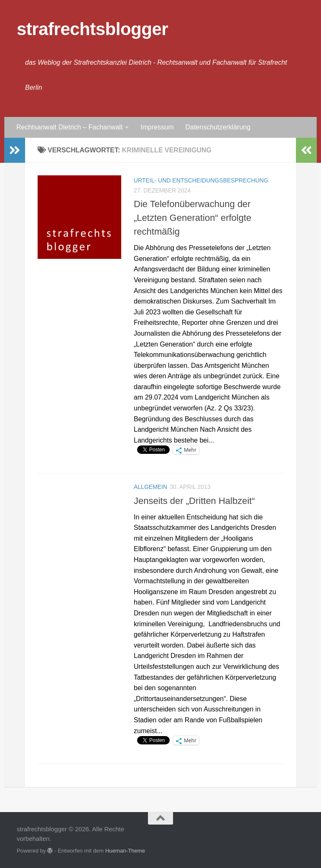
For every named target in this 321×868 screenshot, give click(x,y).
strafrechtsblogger (92, 29)
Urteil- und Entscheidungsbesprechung (201, 180)
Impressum (157, 127)
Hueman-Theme (125, 851)
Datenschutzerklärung (218, 127)
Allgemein (150, 487)
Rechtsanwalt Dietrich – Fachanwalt (69, 127)
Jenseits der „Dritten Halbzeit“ (194, 501)
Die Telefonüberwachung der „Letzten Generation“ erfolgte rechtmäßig (192, 218)
